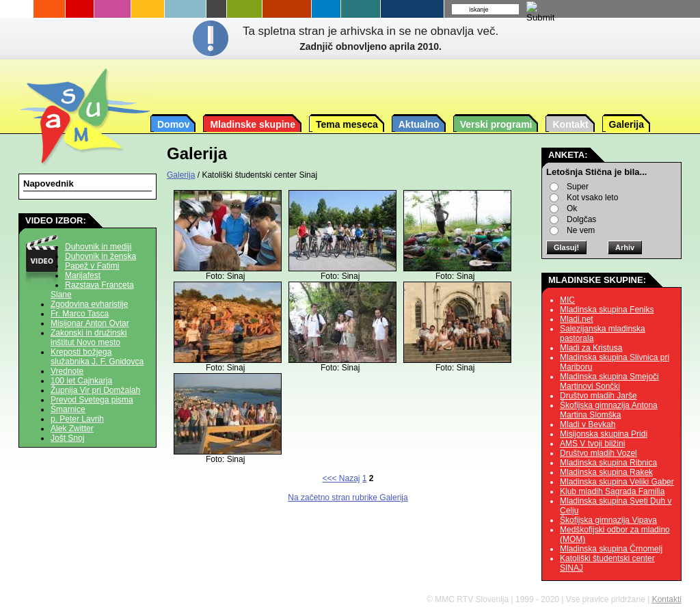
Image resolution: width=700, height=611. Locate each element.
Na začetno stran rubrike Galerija (348, 498)
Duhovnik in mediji (98, 247)
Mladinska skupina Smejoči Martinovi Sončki (609, 381)
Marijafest (83, 275)
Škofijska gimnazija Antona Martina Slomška (609, 410)
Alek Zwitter (72, 429)
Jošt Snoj (67, 438)
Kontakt (570, 124)
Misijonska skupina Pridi (604, 434)
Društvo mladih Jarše (598, 396)
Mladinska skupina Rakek (606, 472)
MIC (567, 300)
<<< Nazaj (341, 478)
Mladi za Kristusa (591, 348)
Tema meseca (347, 124)
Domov (173, 124)
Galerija (627, 124)
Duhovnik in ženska (100, 256)
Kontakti (667, 599)
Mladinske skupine (252, 124)
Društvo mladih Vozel (598, 453)
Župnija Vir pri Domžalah (95, 390)
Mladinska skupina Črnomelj (611, 549)
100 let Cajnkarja (81, 381)
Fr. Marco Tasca (80, 314)
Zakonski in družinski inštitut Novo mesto (89, 338)
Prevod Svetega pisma (92, 400)
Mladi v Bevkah (588, 424)
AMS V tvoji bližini (592, 444)
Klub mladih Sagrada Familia (612, 491)
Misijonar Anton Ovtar (90, 323)
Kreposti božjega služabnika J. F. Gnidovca (97, 357)
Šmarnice (68, 409)
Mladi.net (577, 319)
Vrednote (67, 371)
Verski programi (496, 124)
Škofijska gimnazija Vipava (608, 520)
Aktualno (419, 124)
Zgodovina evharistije (89, 304)
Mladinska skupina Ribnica (608, 463)
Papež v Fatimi (92, 266)
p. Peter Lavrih (77, 419)
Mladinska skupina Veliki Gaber (617, 482)
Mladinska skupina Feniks (607, 310)
